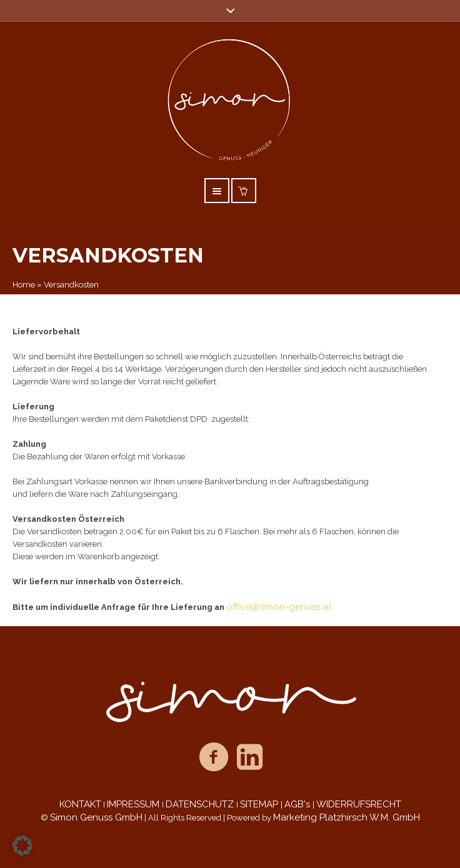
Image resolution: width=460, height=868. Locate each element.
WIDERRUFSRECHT (359, 804)
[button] (22, 846)
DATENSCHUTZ (201, 804)
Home (24, 285)
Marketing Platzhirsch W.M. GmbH (347, 817)
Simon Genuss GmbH (96, 817)
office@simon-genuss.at (279, 607)
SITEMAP (260, 804)
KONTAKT (80, 804)
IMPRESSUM (134, 804)
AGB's (298, 804)
